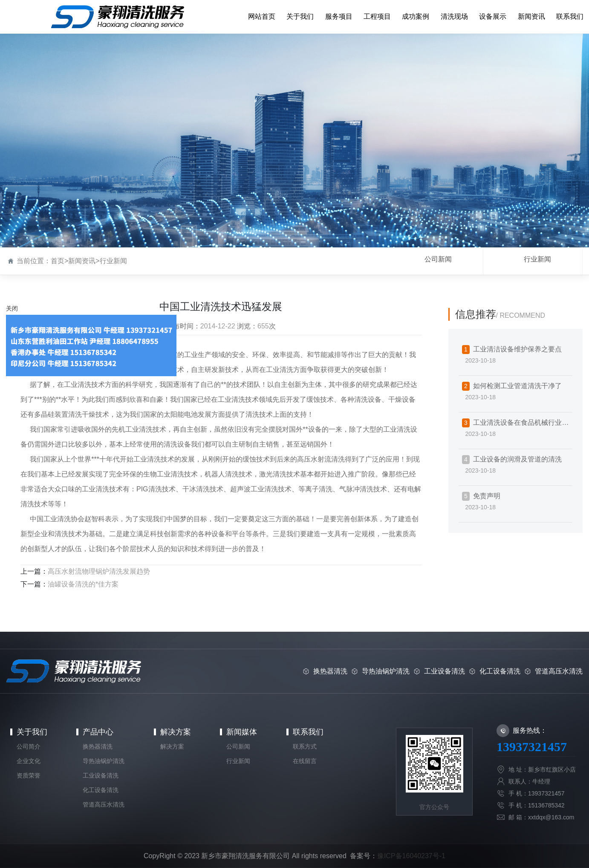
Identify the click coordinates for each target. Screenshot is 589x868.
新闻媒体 (242, 732)
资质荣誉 (29, 775)
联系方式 (305, 746)
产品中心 (98, 732)
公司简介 (29, 746)
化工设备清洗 (101, 790)
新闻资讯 (82, 261)
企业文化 (29, 761)
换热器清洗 (98, 746)
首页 (58, 261)
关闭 (12, 308)
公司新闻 (438, 259)
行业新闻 (113, 261)
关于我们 (32, 732)
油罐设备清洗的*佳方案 (83, 584)
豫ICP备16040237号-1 (411, 856)
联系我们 (308, 732)
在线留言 (305, 761)
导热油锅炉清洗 (104, 761)
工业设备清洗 (101, 775)
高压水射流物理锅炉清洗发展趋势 (99, 571)
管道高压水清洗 (104, 804)
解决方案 (176, 732)
